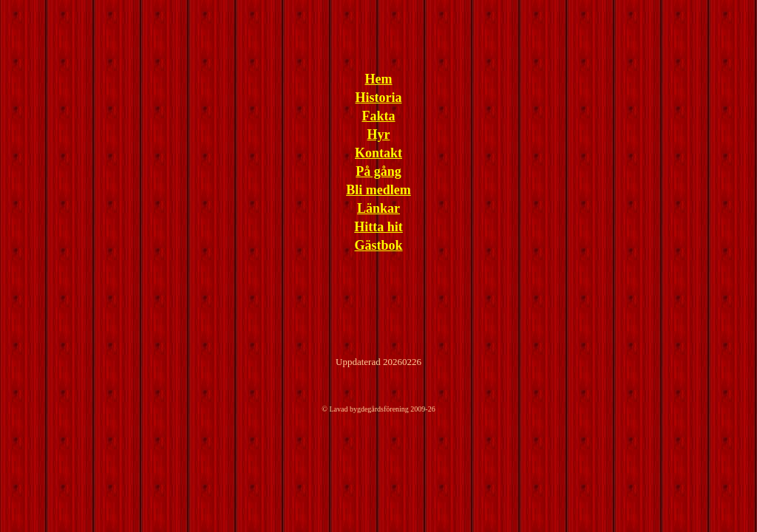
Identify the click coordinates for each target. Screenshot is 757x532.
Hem (379, 79)
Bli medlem (378, 190)
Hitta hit (378, 227)
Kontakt (378, 153)
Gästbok (378, 245)
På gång (378, 171)
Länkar (378, 208)
